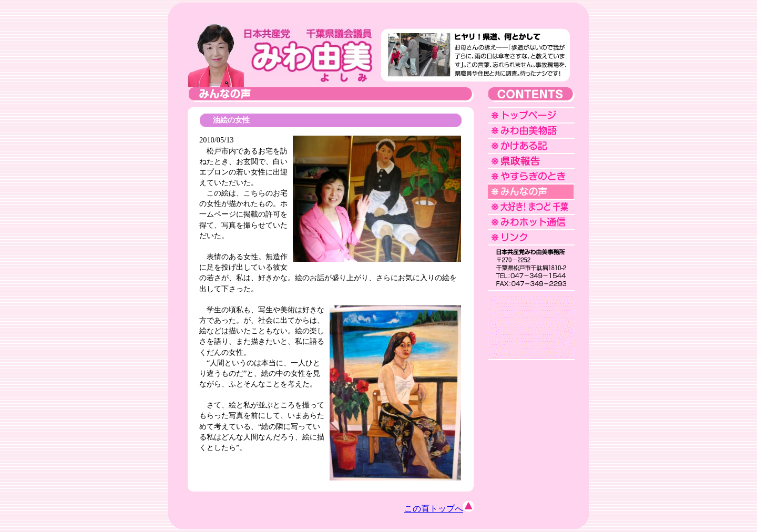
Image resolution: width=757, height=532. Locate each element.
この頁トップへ (439, 509)
